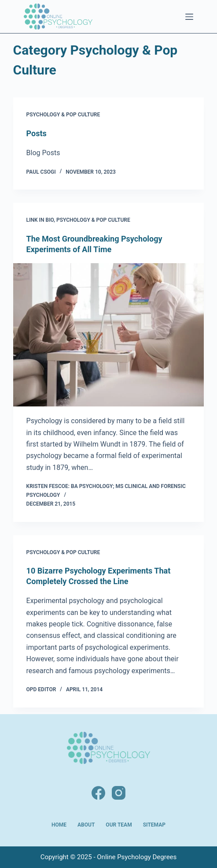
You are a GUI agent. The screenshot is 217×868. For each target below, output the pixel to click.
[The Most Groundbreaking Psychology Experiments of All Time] (109, 335)
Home (59, 825)
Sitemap (154, 825)
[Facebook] (98, 793)
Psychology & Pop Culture (63, 115)
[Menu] (189, 17)
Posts (37, 133)
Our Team (119, 825)
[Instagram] (119, 793)
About (86, 825)
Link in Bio (40, 220)
